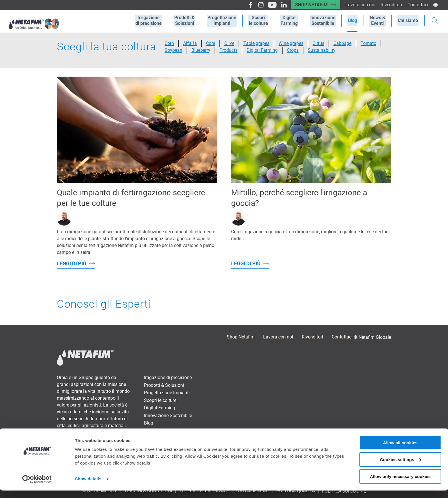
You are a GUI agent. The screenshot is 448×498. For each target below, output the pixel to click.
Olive (229, 43)
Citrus (318, 43)
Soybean (173, 50)
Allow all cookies (400, 450)
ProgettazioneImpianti (227, 21)
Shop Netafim (309, 5)
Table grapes (256, 43)
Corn (169, 43)
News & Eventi (158, 431)
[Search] (435, 21)
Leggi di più (72, 263)
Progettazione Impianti (167, 393)
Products (228, 50)
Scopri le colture (160, 400)
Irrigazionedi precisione (156, 21)
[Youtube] (268, 5)
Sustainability (322, 50)
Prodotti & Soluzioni (164, 385)
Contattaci (418, 5)
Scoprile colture (263, 21)
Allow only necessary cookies (400, 484)
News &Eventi (379, 21)
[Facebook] (247, 5)
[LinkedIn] (280, 5)
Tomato (368, 43)
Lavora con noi (359, 5)
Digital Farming (293, 21)
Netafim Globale (375, 337)
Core (211, 43)
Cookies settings (401, 467)
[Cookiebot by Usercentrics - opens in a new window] (37, 487)
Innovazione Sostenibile (326, 21)
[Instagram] (257, 5)
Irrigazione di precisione (168, 378)
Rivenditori (391, 5)
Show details (88, 486)
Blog (355, 20)
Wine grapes (291, 43)
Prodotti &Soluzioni (191, 21)
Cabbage (342, 43)
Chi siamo (408, 20)
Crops (293, 50)
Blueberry (201, 50)
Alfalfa (190, 43)
